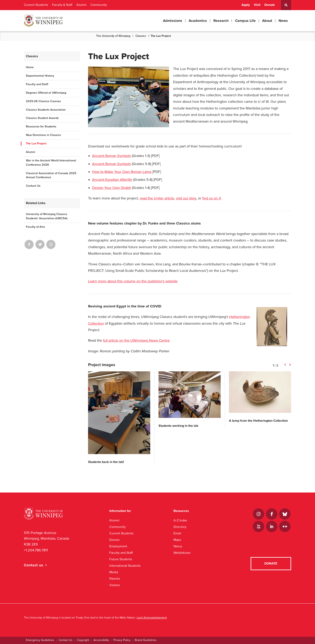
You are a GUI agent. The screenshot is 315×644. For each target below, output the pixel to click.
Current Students (36, 5)
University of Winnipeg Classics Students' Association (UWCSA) (47, 216)
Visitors (115, 585)
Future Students (121, 559)
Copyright (83, 640)
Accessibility (101, 640)
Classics (141, 36)
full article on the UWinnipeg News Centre (136, 340)
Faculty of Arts (35, 227)
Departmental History (40, 76)
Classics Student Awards (42, 118)
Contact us (34, 565)
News (283, 21)
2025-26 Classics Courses (43, 101)
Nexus (178, 546)
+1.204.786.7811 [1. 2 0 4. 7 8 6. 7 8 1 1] (36, 550)
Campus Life (245, 21)
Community (99, 5)
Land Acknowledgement (152, 618)
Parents (115, 579)
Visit (257, 5)
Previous (285, 365)
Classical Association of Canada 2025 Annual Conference (51, 175)
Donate (270, 5)
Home (30, 67)
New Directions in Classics (43, 135)
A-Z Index (180, 520)
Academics (198, 21)
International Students (125, 566)
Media (114, 572)
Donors (114, 540)
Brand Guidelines (146, 640)
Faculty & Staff (62, 5)
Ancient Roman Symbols (111, 156)
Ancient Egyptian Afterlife (112, 180)
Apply (246, 5)
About (267, 21)
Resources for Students (41, 127)
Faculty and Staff (37, 84)
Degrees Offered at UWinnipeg (46, 93)
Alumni (81, 5)
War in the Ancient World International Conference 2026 (51, 163)
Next (290, 365)
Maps (177, 540)
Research (221, 21)
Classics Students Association (46, 110)
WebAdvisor (182, 553)
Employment (118, 546)
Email (177, 533)
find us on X (212, 198)
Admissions (173, 21)
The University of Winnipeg (113, 36)
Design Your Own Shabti (111, 188)
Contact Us (33, 186)
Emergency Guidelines (40, 640)
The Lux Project (36, 144)
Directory (180, 527)
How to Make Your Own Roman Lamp (122, 172)
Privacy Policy (122, 640)
